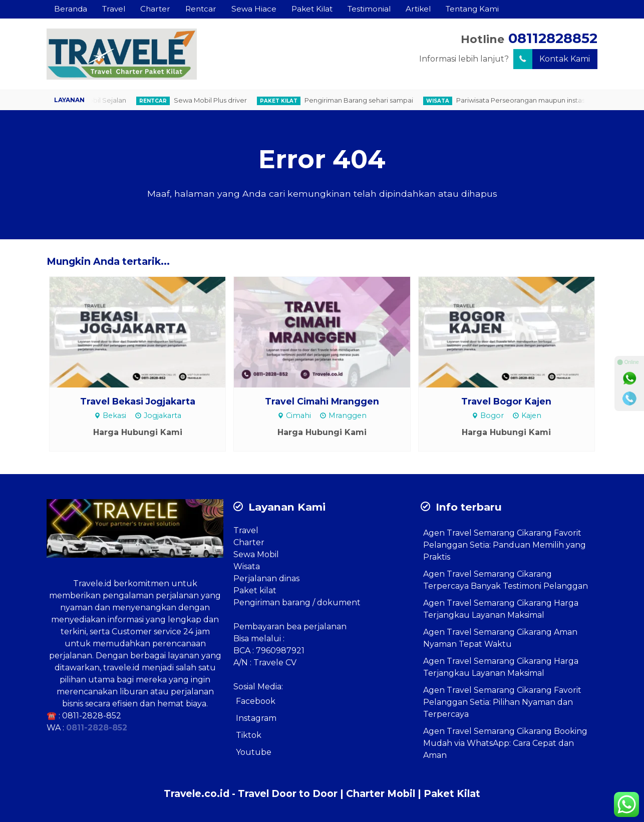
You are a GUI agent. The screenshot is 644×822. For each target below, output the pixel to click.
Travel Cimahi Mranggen (322, 401)
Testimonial (369, 9)
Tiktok (249, 735)
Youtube (254, 752)
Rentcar (201, 9)
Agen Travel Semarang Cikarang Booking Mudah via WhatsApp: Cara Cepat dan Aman (505, 743)
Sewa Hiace (254, 9)
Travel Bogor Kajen (506, 401)
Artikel (418, 9)
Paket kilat (255, 590)
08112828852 (553, 38)
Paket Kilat (312, 9)
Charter (155, 9)
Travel (114, 9)
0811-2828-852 (92, 716)
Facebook (256, 701)
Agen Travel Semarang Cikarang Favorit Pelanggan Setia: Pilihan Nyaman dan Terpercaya (502, 702)
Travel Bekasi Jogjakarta (138, 401)
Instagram (256, 718)
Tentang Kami (472, 9)
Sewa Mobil (256, 554)
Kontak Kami (552, 59)
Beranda (71, 9)
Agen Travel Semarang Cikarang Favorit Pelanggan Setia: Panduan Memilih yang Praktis (505, 545)
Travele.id (92, 583)
